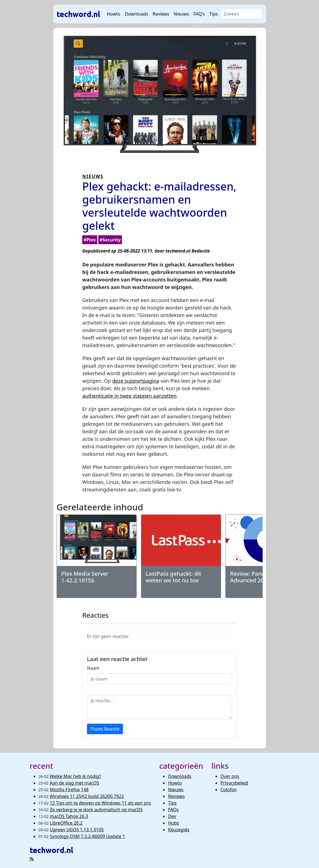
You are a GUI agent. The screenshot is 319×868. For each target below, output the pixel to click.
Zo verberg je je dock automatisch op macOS (96, 810)
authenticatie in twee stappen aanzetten (129, 396)
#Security (110, 240)
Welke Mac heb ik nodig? (75, 776)
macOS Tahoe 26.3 (69, 816)
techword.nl (78, 14)
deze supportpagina (136, 381)
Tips (214, 14)
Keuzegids (179, 830)
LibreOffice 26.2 (66, 823)
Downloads (137, 14)
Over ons (230, 776)
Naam (93, 668)
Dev (172, 816)
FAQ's (199, 14)
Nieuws (181, 14)
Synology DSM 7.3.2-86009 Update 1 (87, 836)
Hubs (173, 823)
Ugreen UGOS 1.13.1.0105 (77, 830)
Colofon (229, 790)
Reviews (161, 14)
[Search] (241, 14)
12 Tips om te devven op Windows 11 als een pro (100, 803)
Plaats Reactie (105, 729)
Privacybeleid (234, 783)
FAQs (173, 810)
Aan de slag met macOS (74, 783)
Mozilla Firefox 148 (69, 790)
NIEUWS (93, 176)
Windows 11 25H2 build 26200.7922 (87, 796)
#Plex (90, 240)
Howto (114, 14)
